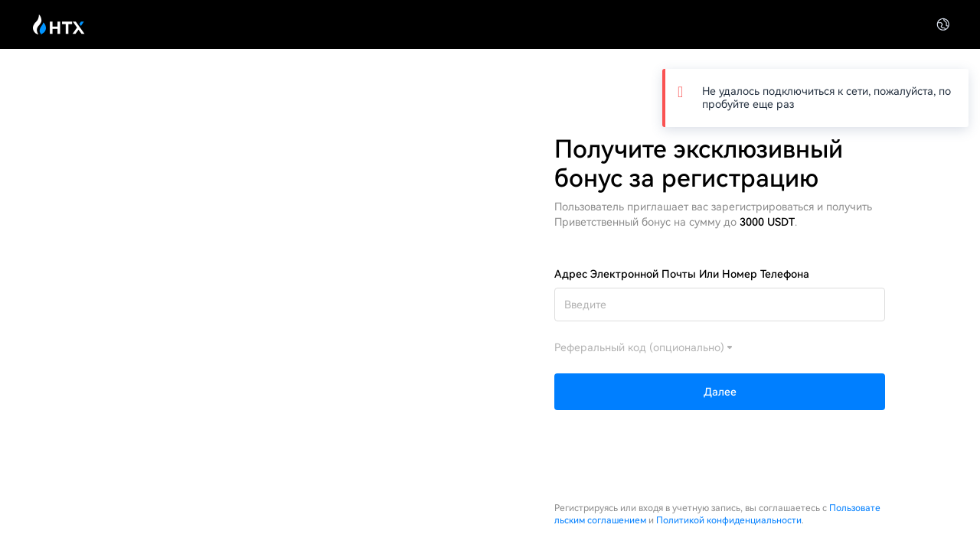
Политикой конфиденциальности (729, 520)
